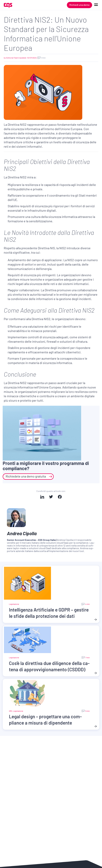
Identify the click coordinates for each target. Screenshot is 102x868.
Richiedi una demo (79, 5)
